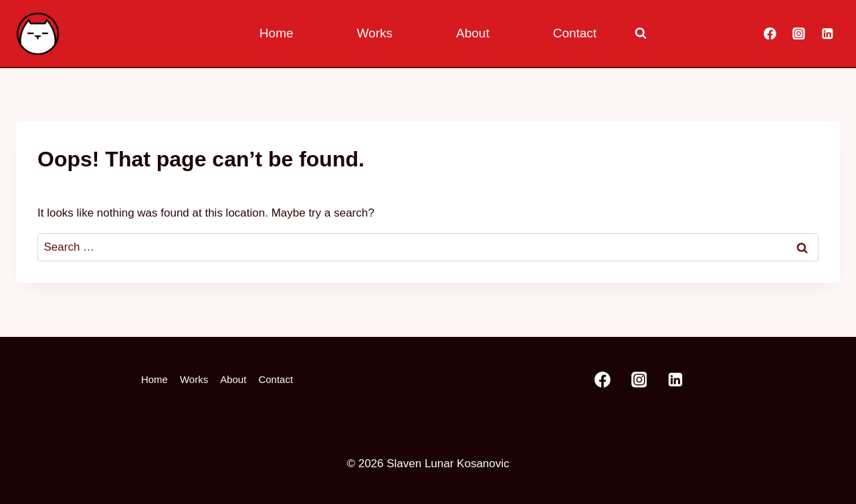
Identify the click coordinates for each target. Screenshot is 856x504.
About (473, 33)
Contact (575, 33)
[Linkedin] (828, 33)
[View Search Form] (641, 33)
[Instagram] (799, 33)
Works (375, 33)
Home (277, 33)
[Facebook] (770, 33)
